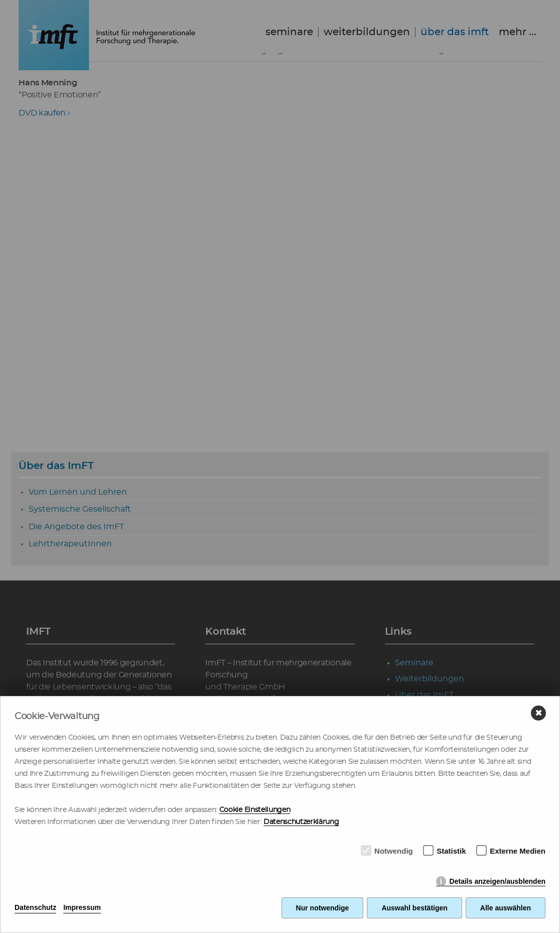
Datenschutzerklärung (301, 822)
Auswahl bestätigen (414, 908)
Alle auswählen (506, 908)
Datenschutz (35, 907)
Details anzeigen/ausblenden (498, 881)
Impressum (82, 907)
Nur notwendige (323, 908)
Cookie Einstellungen (255, 810)
